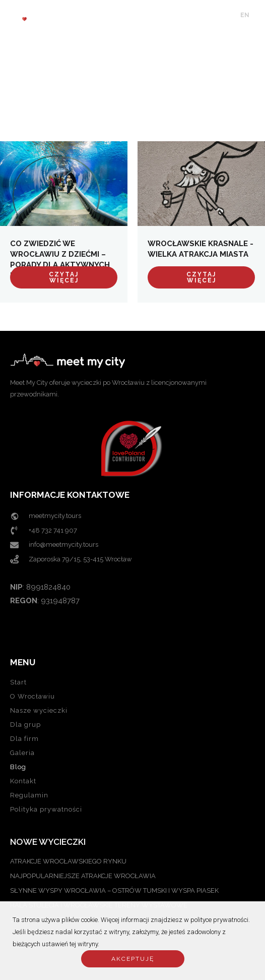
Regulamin (29, 795)
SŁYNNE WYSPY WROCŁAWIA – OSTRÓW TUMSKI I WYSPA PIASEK (114, 890)
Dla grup (25, 725)
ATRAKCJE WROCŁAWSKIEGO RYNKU (68, 861)
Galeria (22, 753)
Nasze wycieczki (39, 710)
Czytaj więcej (64, 277)
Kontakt (23, 781)
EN (245, 15)
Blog (18, 767)
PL (258, 15)
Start (18, 682)
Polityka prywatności (46, 809)
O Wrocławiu (32, 696)
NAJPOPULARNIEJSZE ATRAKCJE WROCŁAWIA (83, 876)
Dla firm (24, 739)
